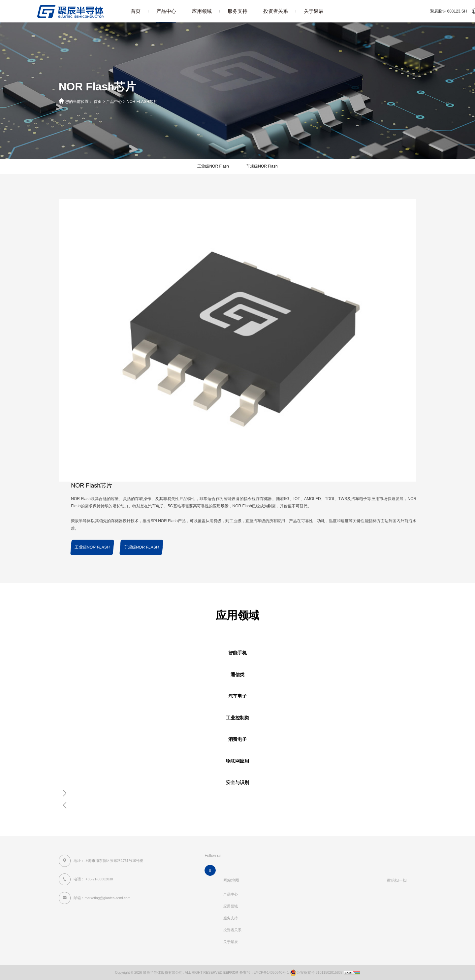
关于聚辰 (314, 11)
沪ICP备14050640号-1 (272, 972)
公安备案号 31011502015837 (316, 972)
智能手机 (237, 653)
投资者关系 (276, 11)
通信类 (237, 675)
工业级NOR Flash (213, 166)
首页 (136, 11)
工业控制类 (237, 718)
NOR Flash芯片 (142, 102)
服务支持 (237, 11)
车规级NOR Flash (262, 166)
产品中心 (166, 11)
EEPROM (231, 972)
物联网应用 (237, 761)
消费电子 (237, 739)
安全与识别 (237, 783)
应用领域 (202, 11)
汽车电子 (237, 696)
